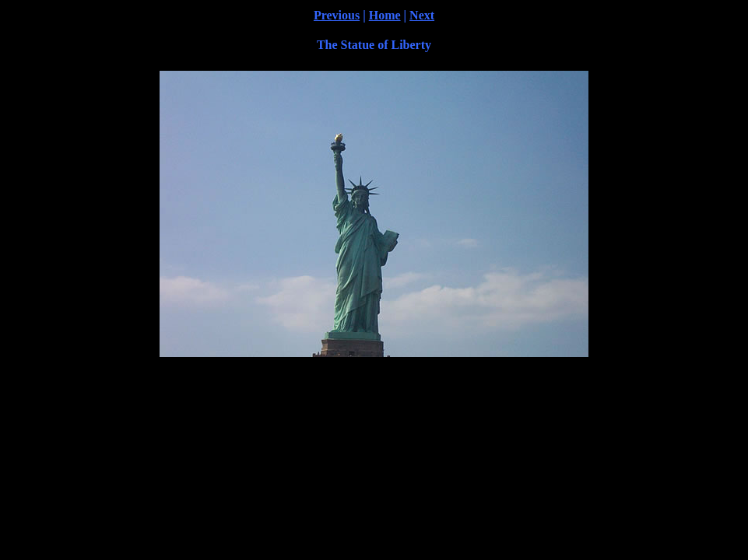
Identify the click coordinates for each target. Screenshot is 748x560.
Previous (337, 15)
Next (422, 15)
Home (385, 15)
